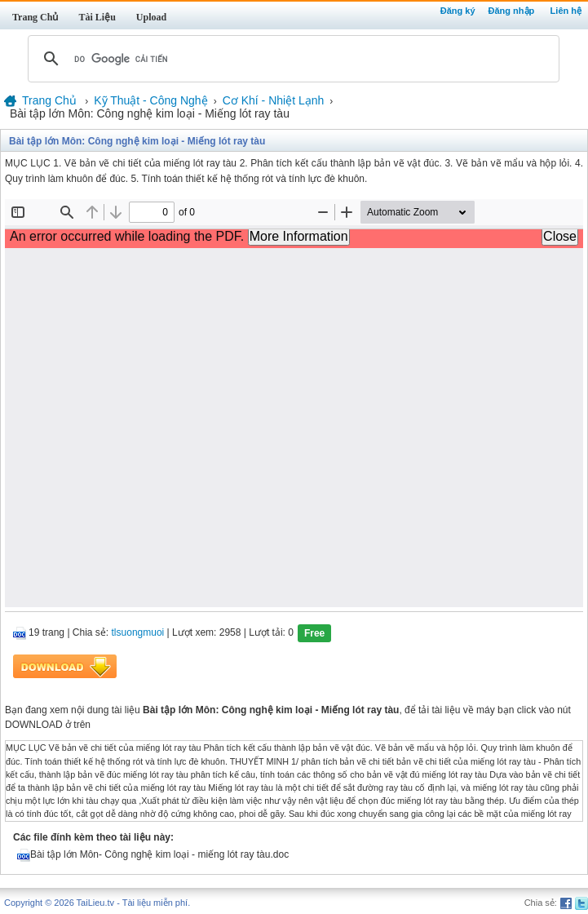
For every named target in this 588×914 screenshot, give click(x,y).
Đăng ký (458, 11)
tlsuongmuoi (138, 633)
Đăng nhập (512, 11)
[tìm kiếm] (291, 59)
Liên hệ (566, 11)
